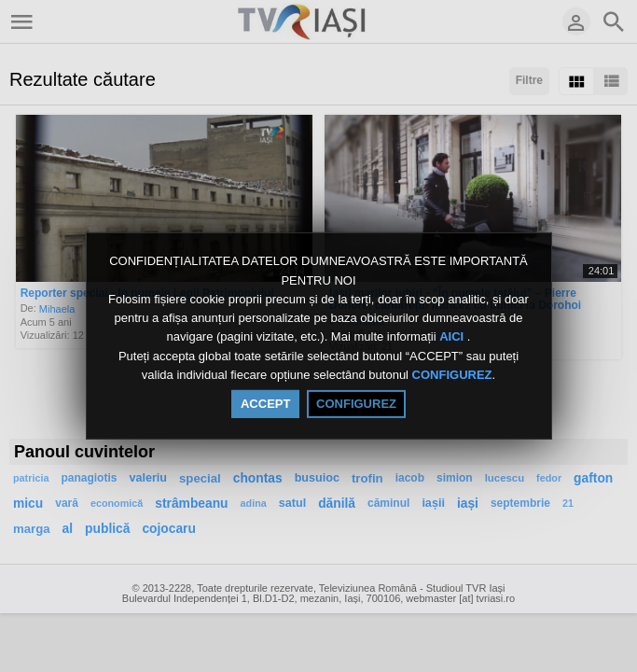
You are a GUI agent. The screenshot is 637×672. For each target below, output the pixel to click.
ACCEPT (265, 404)
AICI (453, 337)
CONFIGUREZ (452, 375)
